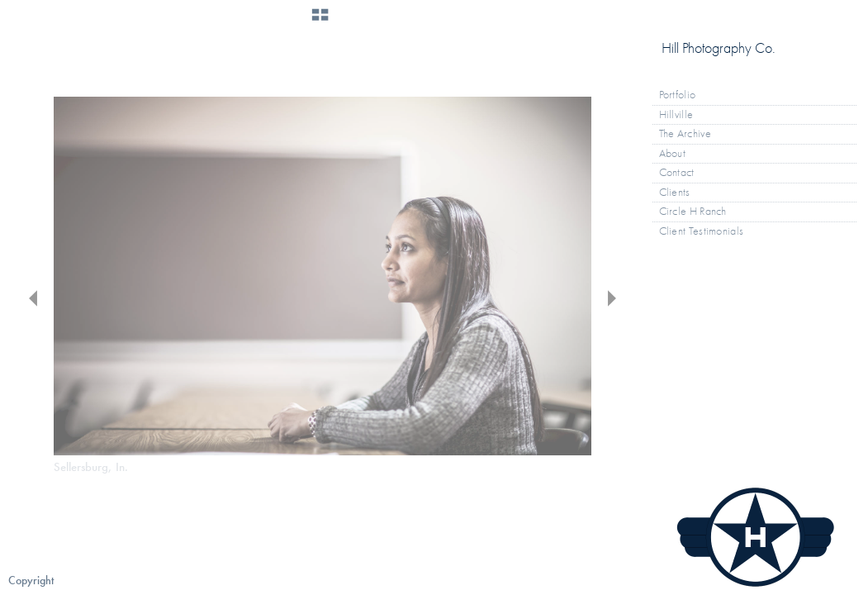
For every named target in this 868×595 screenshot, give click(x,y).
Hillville (676, 114)
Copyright (31, 581)
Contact (677, 172)
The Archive (692, 134)
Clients (675, 192)
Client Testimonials (702, 231)
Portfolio (685, 95)
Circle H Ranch (693, 211)
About (673, 153)
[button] (320, 21)
